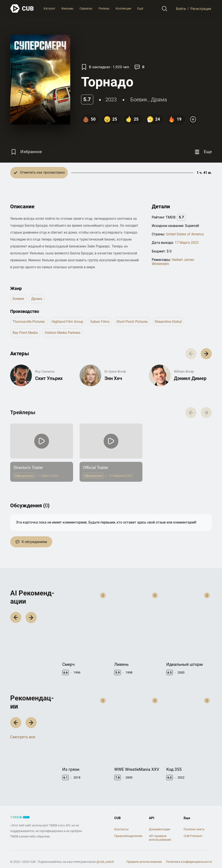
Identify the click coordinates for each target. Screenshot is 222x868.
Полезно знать (194, 823)
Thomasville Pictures (29, 322)
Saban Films (100, 322)
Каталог (49, 8)
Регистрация (201, 9)
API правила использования (160, 831)
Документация (160, 823)
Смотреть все (23, 734)
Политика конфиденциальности (189, 855)
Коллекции (123, 8)
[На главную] (22, 9)
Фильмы (67, 8)
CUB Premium (193, 829)
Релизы (104, 8)
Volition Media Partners (63, 333)
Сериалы (86, 8)
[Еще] (203, 152)
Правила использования (144, 855)
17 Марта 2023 (187, 243)
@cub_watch (105, 855)
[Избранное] (26, 152)
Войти (181, 9)
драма (159, 100)
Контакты (121, 823)
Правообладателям (128, 829)
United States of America (185, 234)
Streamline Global (168, 322)
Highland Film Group (67, 322)
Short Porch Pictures (132, 322)
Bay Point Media (25, 333)
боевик (139, 100)
